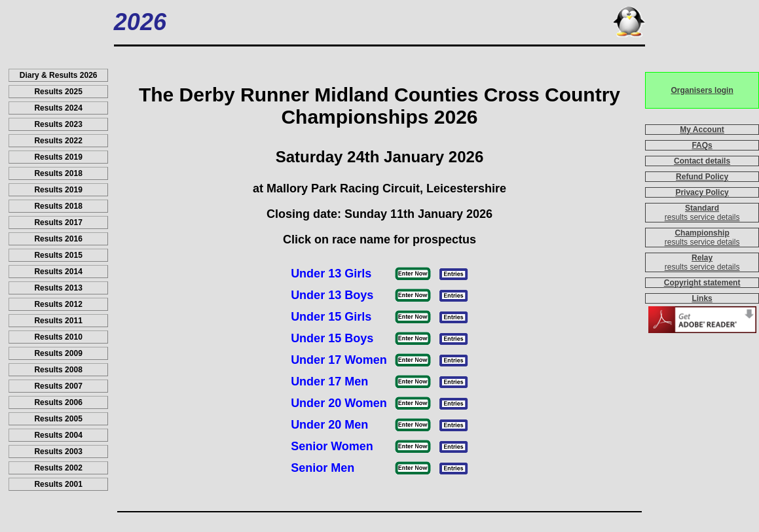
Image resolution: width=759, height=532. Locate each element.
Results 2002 (58, 468)
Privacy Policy (702, 192)
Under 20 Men (329, 425)
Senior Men (323, 468)
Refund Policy (702, 177)
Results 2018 (58, 173)
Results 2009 (58, 353)
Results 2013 (58, 288)
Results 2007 (58, 386)
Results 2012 (58, 304)
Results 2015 (58, 255)
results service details (702, 217)
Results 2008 (58, 370)
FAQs (702, 145)
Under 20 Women (339, 403)
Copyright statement (702, 283)
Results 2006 (58, 402)
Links (702, 298)
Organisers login (702, 90)
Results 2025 (58, 92)
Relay (702, 258)
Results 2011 (58, 321)
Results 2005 (58, 419)
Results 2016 (58, 239)
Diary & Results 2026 (59, 75)
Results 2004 (58, 435)
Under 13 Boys (332, 295)
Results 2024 (58, 108)
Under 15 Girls (331, 317)
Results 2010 (58, 337)
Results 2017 (58, 222)
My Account (702, 130)
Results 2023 (58, 124)
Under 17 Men (329, 381)
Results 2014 (58, 272)
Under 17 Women (339, 360)
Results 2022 (58, 141)
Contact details (702, 161)
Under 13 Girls (331, 274)
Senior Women (332, 446)
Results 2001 (58, 484)
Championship (702, 233)
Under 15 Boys (332, 338)
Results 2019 (58, 157)
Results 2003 (58, 452)
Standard (702, 208)
